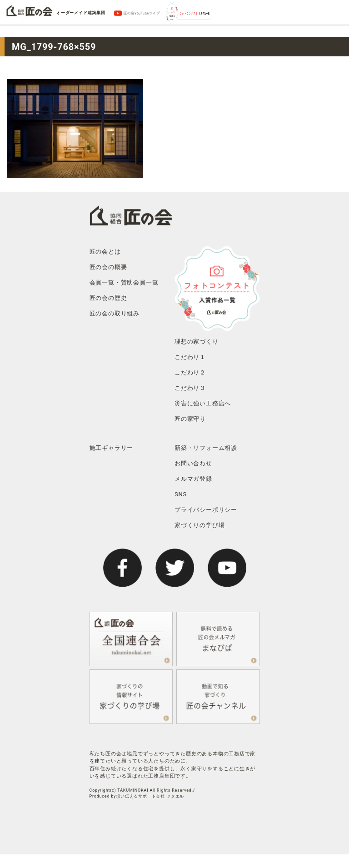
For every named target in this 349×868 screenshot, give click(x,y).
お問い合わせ (193, 463)
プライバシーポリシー (206, 510)
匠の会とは (105, 252)
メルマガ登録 (193, 479)
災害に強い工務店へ (203, 403)
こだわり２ (190, 372)
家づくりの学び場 (199, 525)
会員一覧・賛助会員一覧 (124, 282)
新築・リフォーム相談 (206, 448)
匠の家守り (190, 419)
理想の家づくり (197, 342)
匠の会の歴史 (108, 298)
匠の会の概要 (108, 267)
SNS (181, 494)
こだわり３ (190, 388)
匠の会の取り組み (115, 313)
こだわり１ (190, 357)
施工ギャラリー (112, 448)
